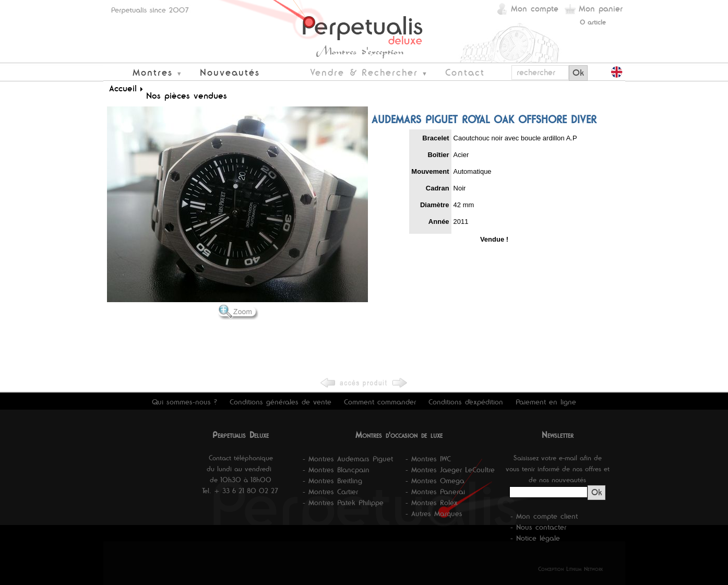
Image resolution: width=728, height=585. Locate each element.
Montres (153, 72)
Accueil (123, 88)
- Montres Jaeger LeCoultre (450, 470)
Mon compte (535, 9)
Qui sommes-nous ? (184, 402)
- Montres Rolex (432, 503)
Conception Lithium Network (571, 569)
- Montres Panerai (435, 492)
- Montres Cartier (330, 492)
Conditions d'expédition (466, 402)
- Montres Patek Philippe (343, 503)
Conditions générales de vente (281, 402)
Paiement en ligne (546, 402)
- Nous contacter (538, 527)
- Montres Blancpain (336, 470)
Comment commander (380, 402)
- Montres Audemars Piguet (348, 459)
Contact (465, 72)
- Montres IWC (428, 459)
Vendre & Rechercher (364, 72)
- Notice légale (535, 538)
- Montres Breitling (332, 481)
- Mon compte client (544, 516)
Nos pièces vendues (187, 95)
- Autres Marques (434, 514)
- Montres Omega (435, 481)
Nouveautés (230, 72)
